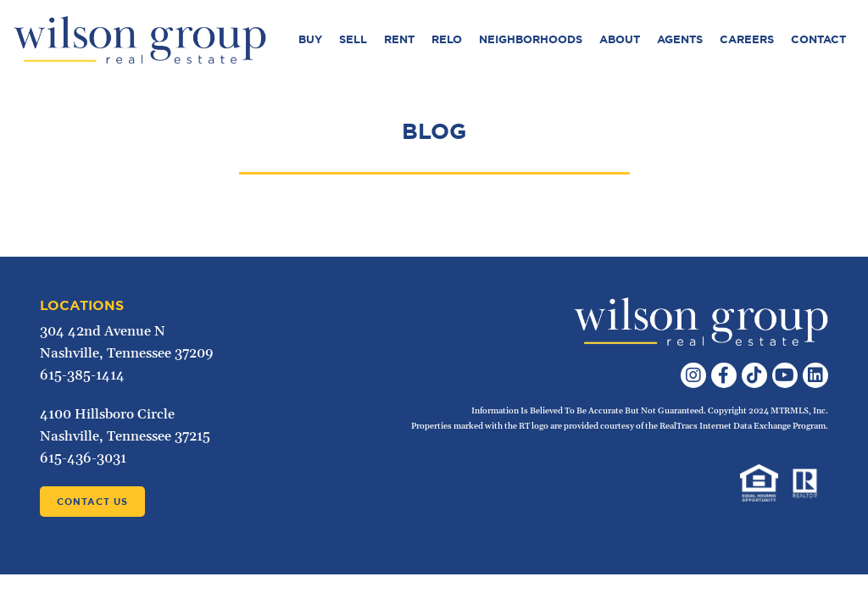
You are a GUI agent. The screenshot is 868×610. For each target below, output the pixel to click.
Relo (447, 39)
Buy (310, 39)
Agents (680, 39)
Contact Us (92, 502)
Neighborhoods (531, 39)
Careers (747, 39)
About (620, 39)
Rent (399, 39)
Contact (818, 39)
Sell (353, 39)
